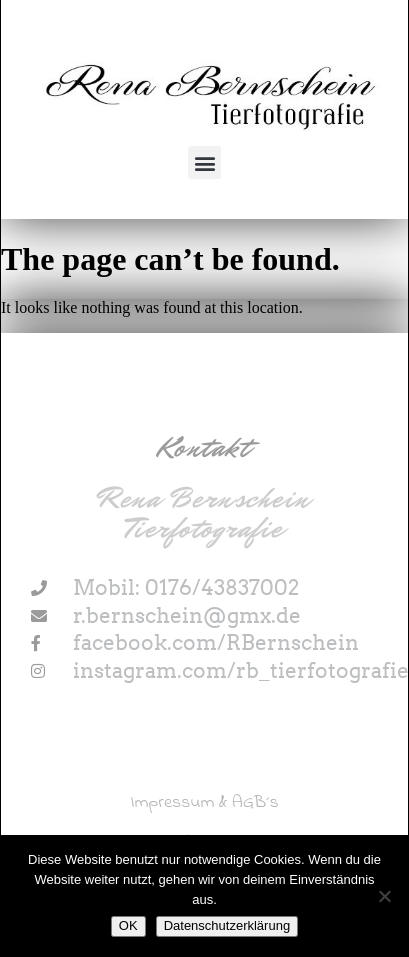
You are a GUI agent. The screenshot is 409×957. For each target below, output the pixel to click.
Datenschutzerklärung (227, 925)
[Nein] (384, 896)
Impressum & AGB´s (204, 803)
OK (128, 925)
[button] (204, 162)
